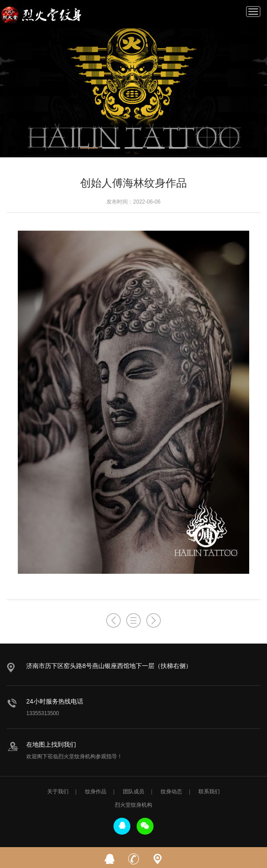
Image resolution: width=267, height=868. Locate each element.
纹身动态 (171, 792)
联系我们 (209, 792)
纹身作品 (96, 792)
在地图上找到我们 (51, 744)
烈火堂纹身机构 (41, 14)
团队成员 (133, 792)
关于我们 (58, 792)
